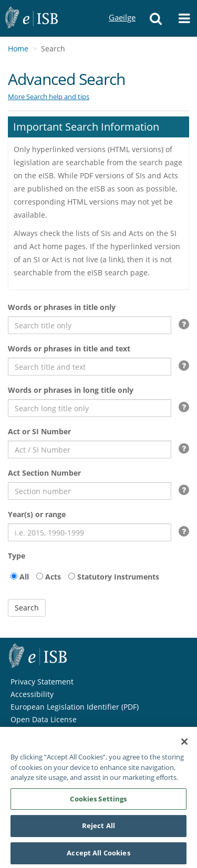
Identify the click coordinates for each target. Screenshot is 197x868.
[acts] (40, 576)
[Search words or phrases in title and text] (90, 367)
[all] (14, 576)
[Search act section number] (90, 491)
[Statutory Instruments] (72, 576)
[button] (155, 18)
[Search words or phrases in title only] (90, 325)
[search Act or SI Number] (90, 449)
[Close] (184, 746)
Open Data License (44, 719)
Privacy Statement (42, 682)
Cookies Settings (98, 803)
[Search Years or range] (90, 532)
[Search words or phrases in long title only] (90, 408)
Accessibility (32, 694)
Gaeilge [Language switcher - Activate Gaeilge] (122, 8)
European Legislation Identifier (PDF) (75, 707)
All (24, 577)
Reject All (98, 830)
